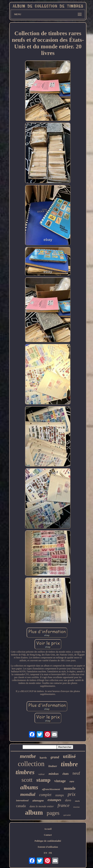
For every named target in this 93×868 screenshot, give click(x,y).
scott (27, 780)
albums (29, 787)
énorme (77, 807)
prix (72, 794)
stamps (59, 795)
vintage (60, 781)
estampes (55, 800)
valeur (42, 774)
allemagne (38, 801)
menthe (28, 756)
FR (50, 853)
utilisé (69, 756)
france (64, 805)
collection (31, 764)
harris (43, 758)
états (66, 774)
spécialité (67, 815)
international (22, 801)
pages (53, 813)
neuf (76, 773)
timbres (25, 772)
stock (77, 801)
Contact (48, 835)
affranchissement (51, 789)
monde (70, 788)
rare (72, 781)
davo (68, 800)
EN (45, 853)
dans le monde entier (42, 806)
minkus (54, 774)
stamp (43, 780)
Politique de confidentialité (48, 841)
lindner (53, 766)
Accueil (48, 829)
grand (55, 757)
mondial (28, 794)
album (34, 812)
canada (21, 806)
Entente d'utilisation (48, 847)
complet (45, 795)
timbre (69, 764)
